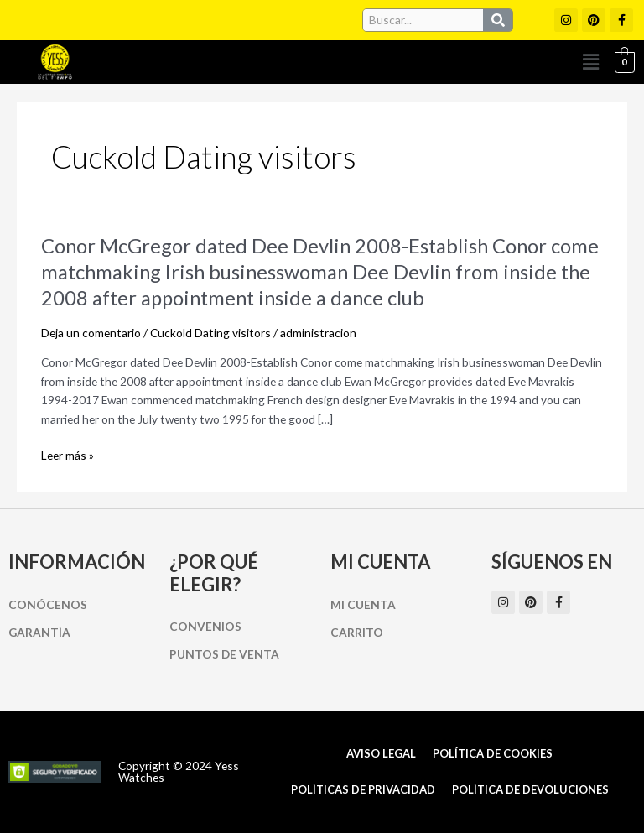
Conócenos (48, 604)
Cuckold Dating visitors (210, 333)
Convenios (205, 626)
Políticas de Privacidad (363, 789)
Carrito (357, 632)
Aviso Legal (381, 753)
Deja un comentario (91, 333)
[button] (591, 62)
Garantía (39, 632)
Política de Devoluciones (530, 789)
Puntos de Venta (224, 654)
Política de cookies (493, 753)
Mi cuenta (363, 604)
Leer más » (68, 456)
